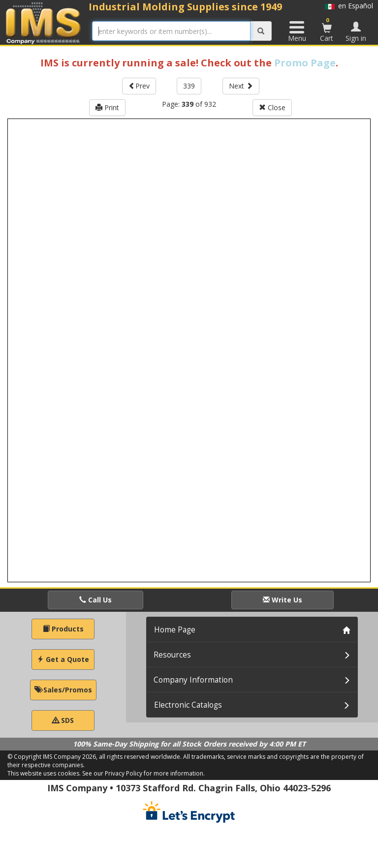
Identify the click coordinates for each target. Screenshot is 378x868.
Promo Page (305, 63)
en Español (349, 6)
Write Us (283, 600)
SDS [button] (63, 720)
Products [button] (63, 629)
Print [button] (107, 107)
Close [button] (272, 107)
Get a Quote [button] (63, 659)
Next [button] (241, 86)
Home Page (175, 630)
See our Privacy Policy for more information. (143, 773)
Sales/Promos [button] (63, 690)
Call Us (95, 600)
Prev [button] (139, 86)
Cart (327, 30)
